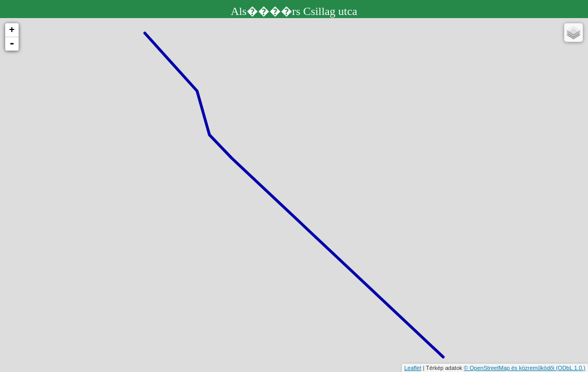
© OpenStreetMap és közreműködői (510, 368)
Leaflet (413, 368)
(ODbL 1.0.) (571, 368)
